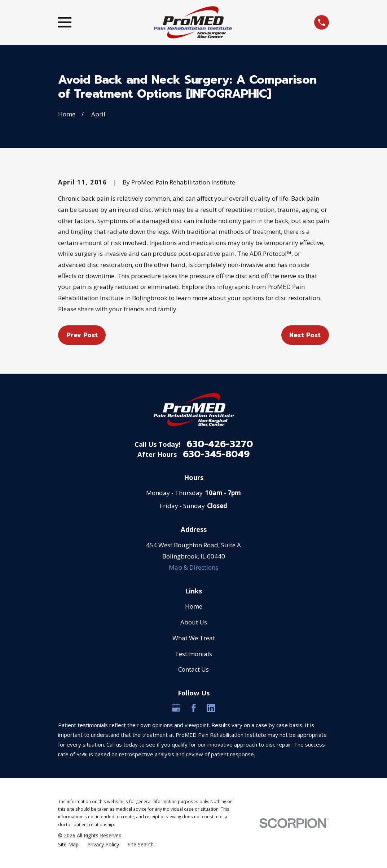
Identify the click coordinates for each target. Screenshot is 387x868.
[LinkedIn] (211, 708)
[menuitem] (68, 845)
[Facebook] (194, 708)
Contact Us (193, 669)
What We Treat (194, 638)
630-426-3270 (220, 444)
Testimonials (193, 654)
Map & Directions (193, 567)
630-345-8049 (216, 455)
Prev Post (82, 335)
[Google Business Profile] (176, 708)
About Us (194, 622)
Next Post (305, 335)
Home (194, 606)
